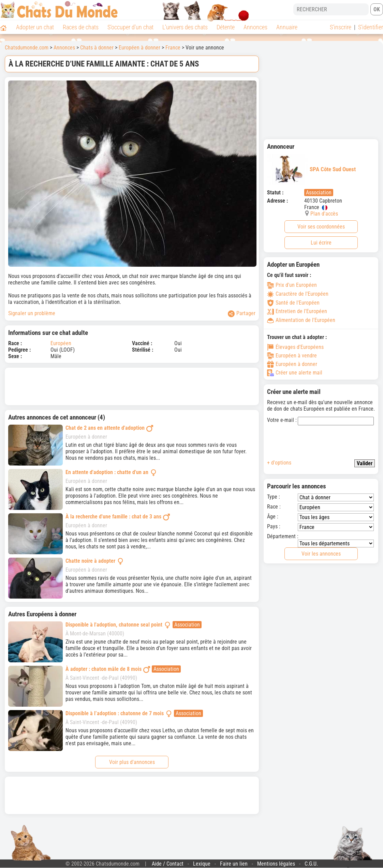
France (173, 48)
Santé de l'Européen (293, 303)
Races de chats (81, 27)
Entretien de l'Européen (297, 311)
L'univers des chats (185, 27)
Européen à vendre (292, 356)
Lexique (202, 864)
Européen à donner (139, 48)
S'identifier (371, 27)
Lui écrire (321, 243)
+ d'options (279, 463)
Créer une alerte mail (295, 373)
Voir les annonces (321, 554)
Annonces (255, 27)
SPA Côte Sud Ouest (311, 169)
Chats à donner (97, 48)
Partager (242, 314)
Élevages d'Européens (295, 347)
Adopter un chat (35, 27)
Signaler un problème (32, 313)
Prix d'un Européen (292, 285)
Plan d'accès (324, 214)
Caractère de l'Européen (298, 294)
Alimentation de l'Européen (301, 320)
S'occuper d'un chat (130, 27)
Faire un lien (234, 864)
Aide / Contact (168, 864)
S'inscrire (341, 27)
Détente (226, 27)
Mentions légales (276, 864)
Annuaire (287, 27)
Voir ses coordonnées (321, 227)
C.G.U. (311, 864)
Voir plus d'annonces (132, 762)
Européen (61, 343)
